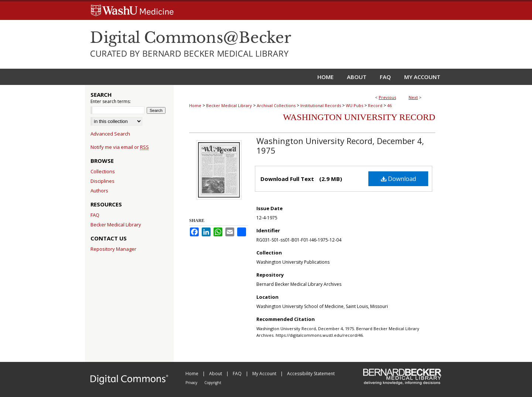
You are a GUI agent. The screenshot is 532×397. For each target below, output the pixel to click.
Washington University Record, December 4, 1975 (340, 146)
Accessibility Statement (311, 374)
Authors (99, 191)
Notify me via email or (120, 147)
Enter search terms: (111, 101)
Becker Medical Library (229, 105)
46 (389, 105)
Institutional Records (321, 105)
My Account (265, 374)
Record (375, 105)
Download (398, 179)
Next (413, 97)
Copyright (213, 383)
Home (195, 105)
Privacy (192, 383)
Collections (103, 171)
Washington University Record (359, 117)
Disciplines (103, 181)
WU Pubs (354, 105)
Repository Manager (113, 249)
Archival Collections (276, 105)
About (216, 374)
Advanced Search (110, 134)
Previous (387, 97)
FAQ (95, 215)
